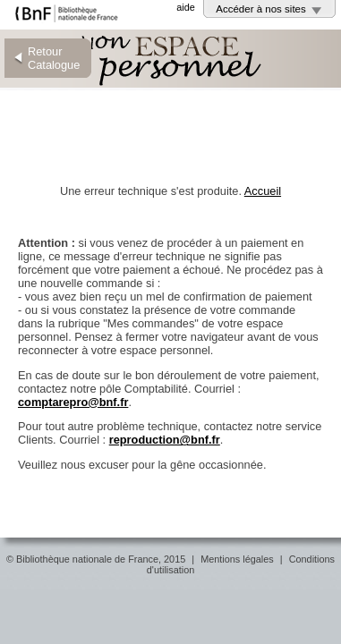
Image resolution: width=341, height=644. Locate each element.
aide (186, 7)
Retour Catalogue (54, 58)
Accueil (263, 191)
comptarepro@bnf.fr (73, 402)
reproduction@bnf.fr (165, 440)
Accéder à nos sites (261, 9)
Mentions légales (237, 559)
